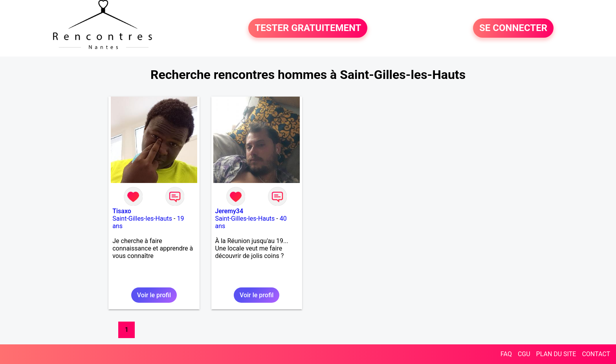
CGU (524, 354)
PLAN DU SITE (556, 354)
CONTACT (596, 354)
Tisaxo (122, 211)
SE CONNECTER (513, 28)
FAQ (506, 354)
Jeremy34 (229, 211)
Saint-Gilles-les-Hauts (142, 219)
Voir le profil (154, 295)
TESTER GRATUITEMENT (308, 28)
